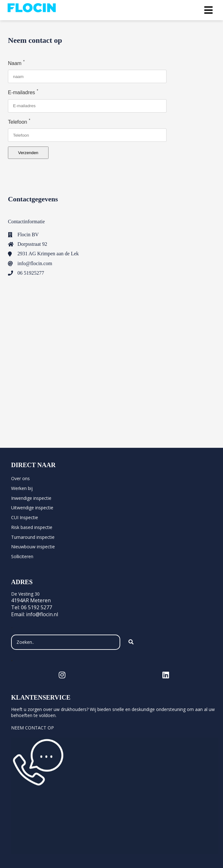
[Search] (131, 642)
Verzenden (28, 153)
